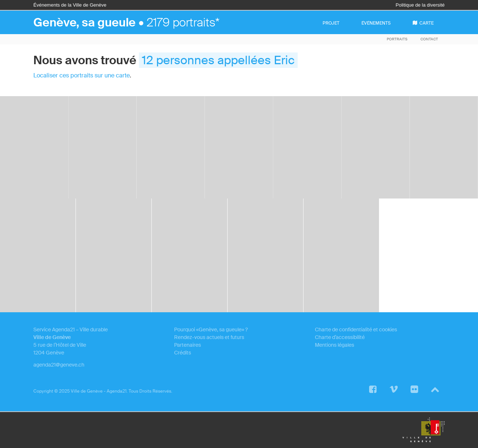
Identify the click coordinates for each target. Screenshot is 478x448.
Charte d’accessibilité (340, 337)
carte (423, 23)
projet (331, 23)
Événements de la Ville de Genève (70, 5)
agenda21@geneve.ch (59, 365)
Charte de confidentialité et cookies (356, 329)
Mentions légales (334, 345)
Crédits (183, 353)
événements (376, 23)
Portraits (397, 39)
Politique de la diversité (420, 5)
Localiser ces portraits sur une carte (82, 75)
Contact (429, 39)
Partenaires (187, 345)
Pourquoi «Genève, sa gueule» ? (211, 329)
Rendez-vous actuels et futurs (209, 337)
